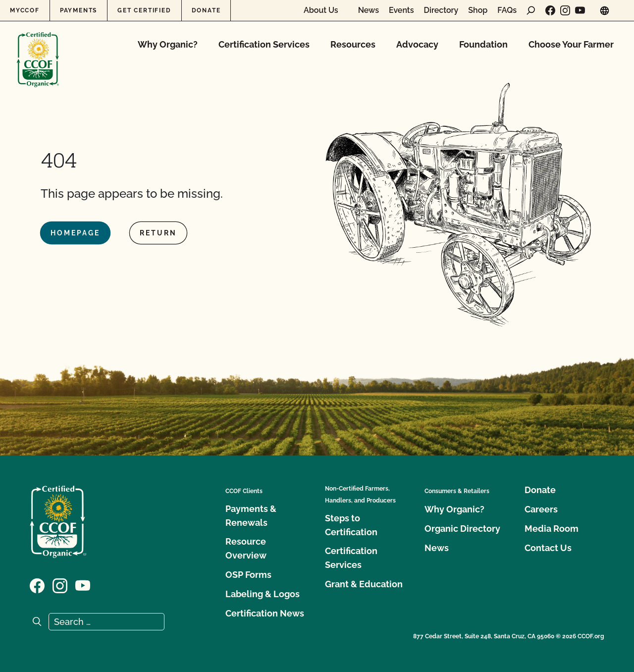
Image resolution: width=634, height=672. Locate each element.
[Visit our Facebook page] (550, 10)
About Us (321, 10)
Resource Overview (246, 548)
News (369, 10)
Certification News (265, 613)
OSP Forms (248, 575)
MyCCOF (25, 10)
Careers (541, 509)
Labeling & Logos (263, 594)
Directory (441, 10)
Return (158, 233)
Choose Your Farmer (571, 44)
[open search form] (531, 10)
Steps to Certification (351, 525)
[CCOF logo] (38, 49)
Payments (79, 10)
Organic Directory (462, 529)
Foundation (483, 44)
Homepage (75, 233)
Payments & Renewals (251, 516)
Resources (353, 44)
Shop (478, 10)
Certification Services (264, 44)
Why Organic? (168, 44)
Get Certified (144, 10)
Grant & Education (364, 584)
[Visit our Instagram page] (565, 10)
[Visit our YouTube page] (580, 10)
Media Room (552, 529)
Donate (206, 10)
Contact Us (548, 548)
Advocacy (417, 44)
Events (401, 10)
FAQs (507, 10)
